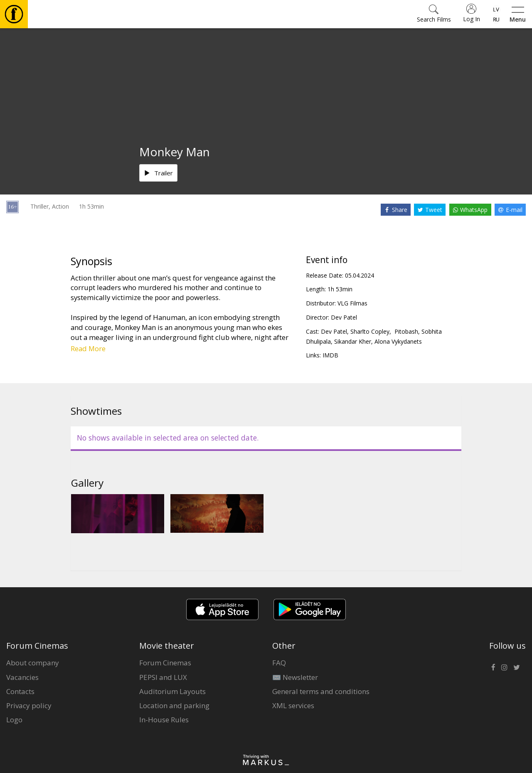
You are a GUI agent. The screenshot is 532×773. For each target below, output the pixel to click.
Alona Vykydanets (398, 341)
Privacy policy (29, 705)
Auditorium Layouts (172, 691)
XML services (293, 705)
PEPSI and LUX (163, 677)
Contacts (20, 691)
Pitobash (405, 331)
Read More (88, 348)
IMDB (330, 355)
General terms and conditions (321, 691)
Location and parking (174, 705)
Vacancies (22, 677)
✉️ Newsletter (295, 677)
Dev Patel (344, 317)
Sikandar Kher (353, 341)
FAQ (279, 663)
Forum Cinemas (165, 663)
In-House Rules (164, 720)
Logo (14, 720)
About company (33, 663)
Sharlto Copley (370, 331)
